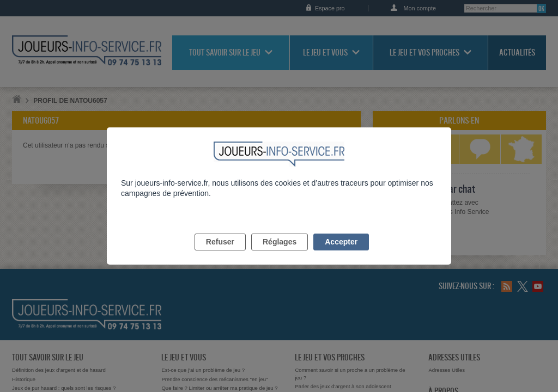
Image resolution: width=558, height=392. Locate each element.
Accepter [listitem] (341, 254)
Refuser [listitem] (220, 254)
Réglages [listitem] (280, 254)
